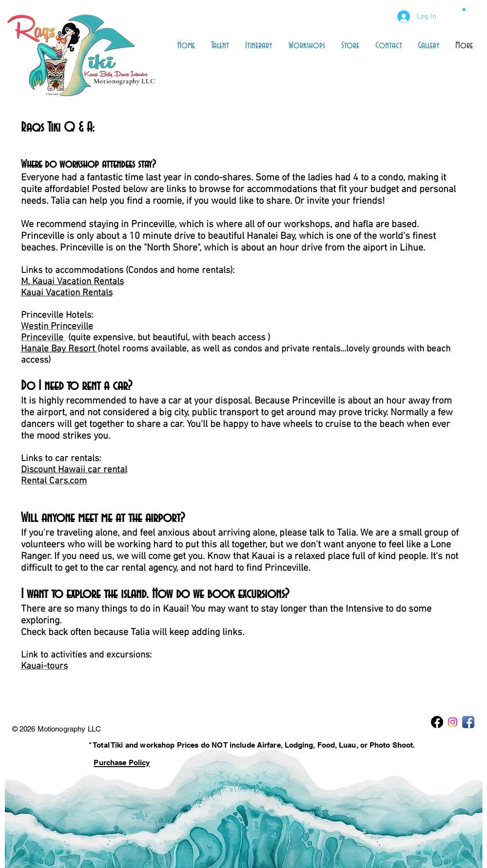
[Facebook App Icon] (468, 722)
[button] (464, 9)
